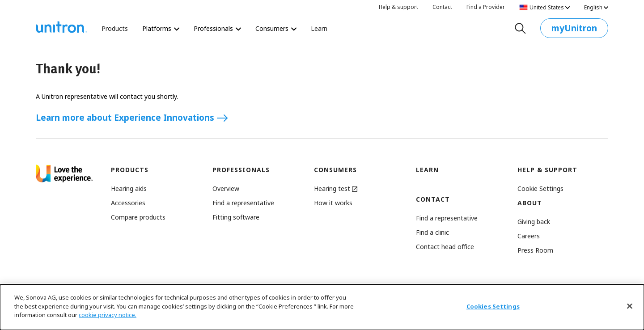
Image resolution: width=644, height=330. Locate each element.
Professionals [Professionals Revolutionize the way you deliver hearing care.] (217, 28)
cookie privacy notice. (108, 315)
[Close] (630, 306)
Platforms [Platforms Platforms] (161, 28)
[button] (540, 188)
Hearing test (336, 188)
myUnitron (574, 30)
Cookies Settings (493, 306)
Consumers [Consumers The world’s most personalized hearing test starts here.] (276, 28)
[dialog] (322, 307)
